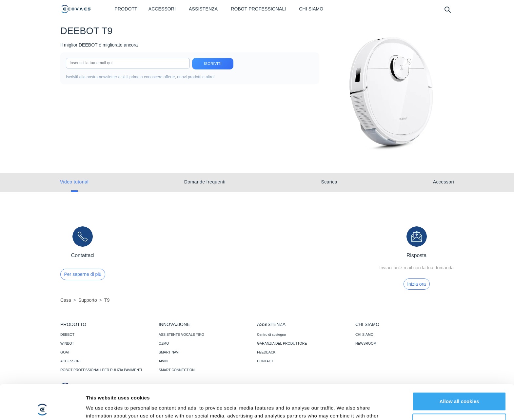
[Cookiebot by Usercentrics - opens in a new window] (42, 407)
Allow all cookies (459, 367)
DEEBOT (67, 334)
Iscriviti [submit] (213, 64)
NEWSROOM (366, 343)
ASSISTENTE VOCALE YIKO (181, 334)
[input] (128, 63)
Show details (101, 407)
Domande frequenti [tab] (205, 182)
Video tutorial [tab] (74, 182)
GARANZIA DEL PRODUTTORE (282, 343)
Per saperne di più (83, 274)
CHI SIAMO (364, 334)
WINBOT (67, 343)
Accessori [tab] (444, 182)
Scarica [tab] (329, 182)
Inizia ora (416, 284)
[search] (447, 9)
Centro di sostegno (271, 334)
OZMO (164, 343)
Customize (460, 388)
